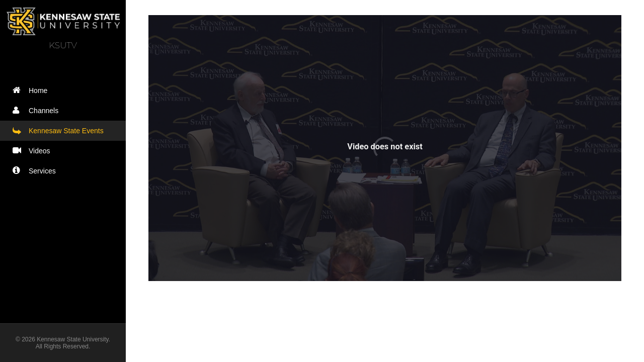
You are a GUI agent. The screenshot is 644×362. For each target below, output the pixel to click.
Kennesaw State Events (60, 130)
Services (36, 171)
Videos (34, 151)
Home (32, 90)
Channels (38, 110)
